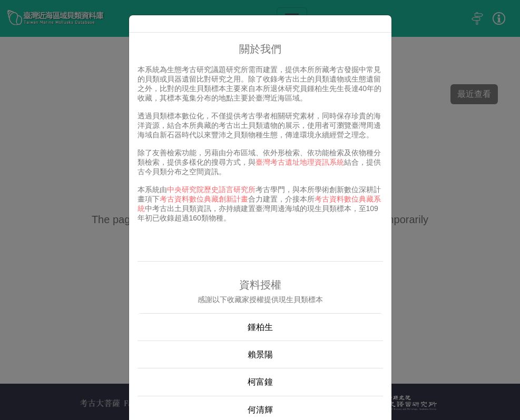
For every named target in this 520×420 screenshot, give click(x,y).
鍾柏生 (260, 327)
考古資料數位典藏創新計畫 (204, 199)
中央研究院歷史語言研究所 (211, 189)
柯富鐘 (260, 382)
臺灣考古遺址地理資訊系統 (300, 162)
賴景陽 (260, 354)
